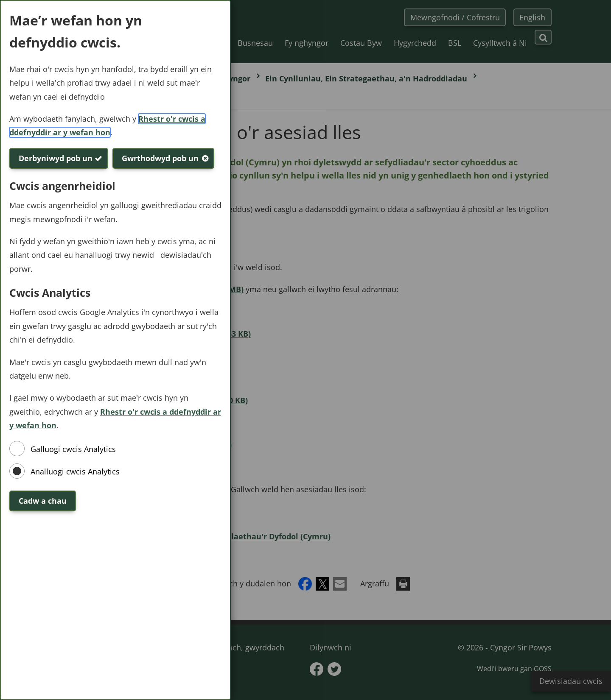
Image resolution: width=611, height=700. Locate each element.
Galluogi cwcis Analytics (73, 449)
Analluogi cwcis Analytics (75, 471)
